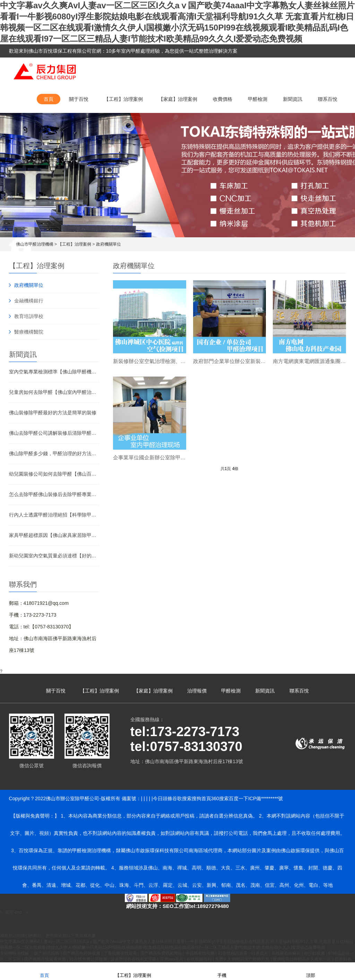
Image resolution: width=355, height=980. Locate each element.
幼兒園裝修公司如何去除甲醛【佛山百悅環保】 (54, 474)
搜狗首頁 (201, 798)
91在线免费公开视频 (89, 959)
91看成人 (260, 953)
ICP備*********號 (266, 798)
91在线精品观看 (233, 953)
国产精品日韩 (47, 953)
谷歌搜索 (182, 798)
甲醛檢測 (258, 99)
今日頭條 (163, 798)
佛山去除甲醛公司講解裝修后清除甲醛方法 (54, 433)
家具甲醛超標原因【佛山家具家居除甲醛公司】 (54, 535)
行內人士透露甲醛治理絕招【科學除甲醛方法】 (54, 515)
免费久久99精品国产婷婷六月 (243, 959)
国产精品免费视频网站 (162, 953)
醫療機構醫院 (29, 332)
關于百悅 (79, 99)
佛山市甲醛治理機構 (35, 244)
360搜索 (220, 798)
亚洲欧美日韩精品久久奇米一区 (302, 959)
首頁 (49, 99)
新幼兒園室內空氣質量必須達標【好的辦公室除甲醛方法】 (54, 556)
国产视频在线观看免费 (46, 959)
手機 (222, 971)
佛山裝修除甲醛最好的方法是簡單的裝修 (53, 413)
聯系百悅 (328, 99)
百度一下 (239, 798)
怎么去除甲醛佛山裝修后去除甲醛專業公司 (54, 494)
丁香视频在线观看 (121, 953)
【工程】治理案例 (123, 99)
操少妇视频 (315, 953)
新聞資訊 (293, 99)
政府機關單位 (109, 244)
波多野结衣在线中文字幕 (134, 959)
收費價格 (223, 99)
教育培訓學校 (29, 316)
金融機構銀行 (29, 301)
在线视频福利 (200, 959)
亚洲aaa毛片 (172, 959)
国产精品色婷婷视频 (82, 953)
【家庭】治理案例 (178, 99)
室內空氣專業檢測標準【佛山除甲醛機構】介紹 (54, 372)
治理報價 (197, 691)
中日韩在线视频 (201, 953)
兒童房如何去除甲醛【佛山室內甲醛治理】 (54, 392)
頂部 (311, 971)
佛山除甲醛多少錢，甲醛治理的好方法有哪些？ (54, 453)
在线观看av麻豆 (287, 953)
